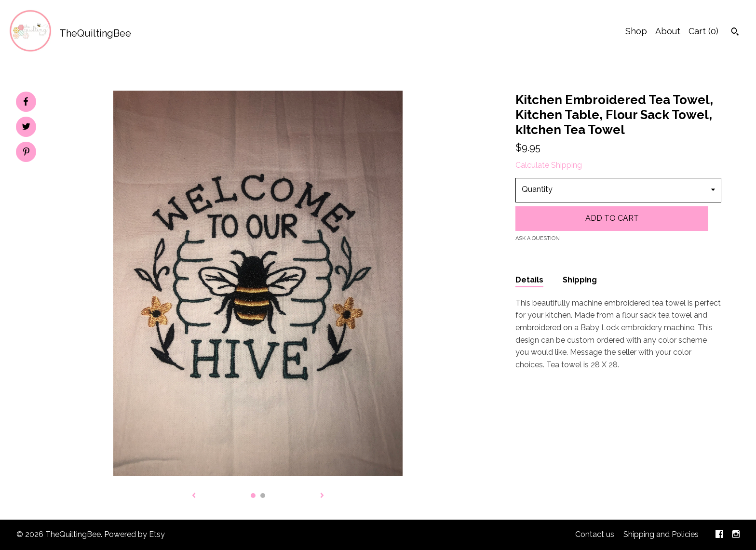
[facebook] (719, 535)
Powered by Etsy (135, 534)
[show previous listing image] (194, 496)
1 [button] (253, 496)
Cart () (703, 31)
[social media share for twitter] (26, 128)
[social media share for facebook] (26, 102)
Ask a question (538, 238)
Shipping (580, 280)
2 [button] (263, 496)
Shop (636, 31)
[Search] (735, 33)
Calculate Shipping (549, 165)
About (668, 31)
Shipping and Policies (661, 534)
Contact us (595, 534)
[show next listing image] (322, 496)
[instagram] (736, 535)
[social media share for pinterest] (26, 153)
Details (529, 280)
